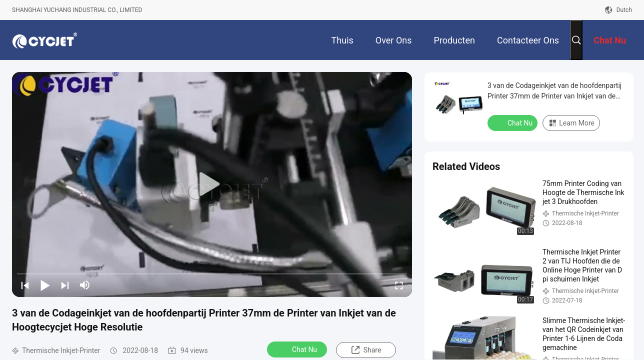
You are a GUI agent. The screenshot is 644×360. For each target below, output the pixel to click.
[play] (212, 184)
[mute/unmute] (85, 285)
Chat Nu (298, 349)
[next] (65, 285)
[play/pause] (45, 285)
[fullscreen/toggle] (399, 285)
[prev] (25, 285)
